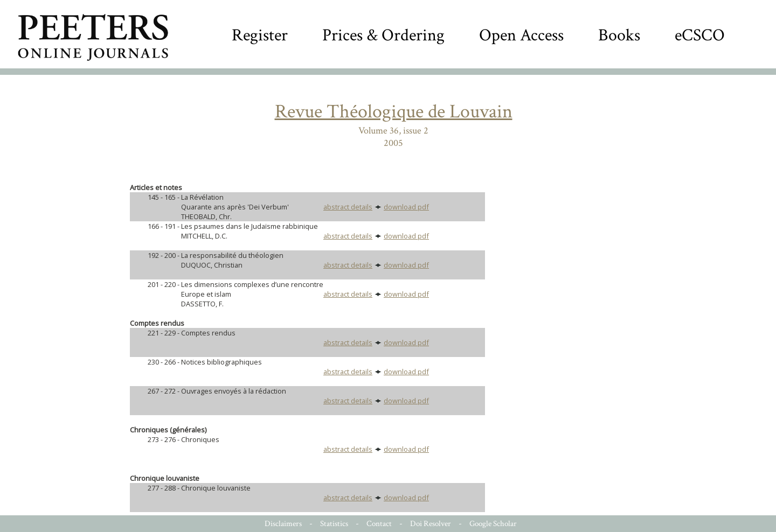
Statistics (334, 524)
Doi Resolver (431, 524)
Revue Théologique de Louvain (394, 112)
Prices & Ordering (383, 35)
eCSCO (700, 35)
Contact (379, 524)
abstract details (348, 207)
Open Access (521, 35)
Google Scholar (493, 524)
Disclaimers (283, 524)
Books (619, 35)
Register (260, 35)
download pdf (406, 207)
